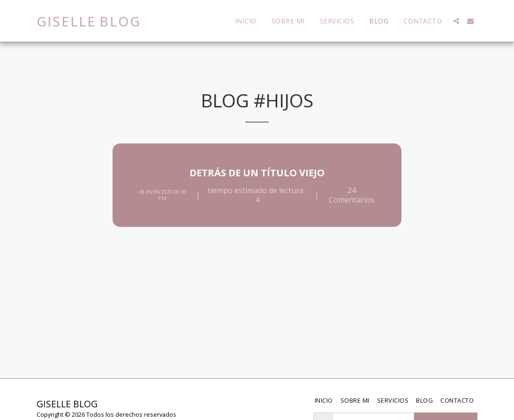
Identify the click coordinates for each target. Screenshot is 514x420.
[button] (456, 21)
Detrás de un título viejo (257, 173)
